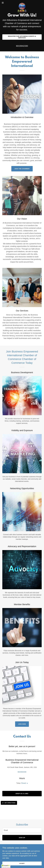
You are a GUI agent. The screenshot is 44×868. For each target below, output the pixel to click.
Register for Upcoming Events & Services (22, 37)
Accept (22, 863)
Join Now (22, 724)
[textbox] (22, 830)
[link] (22, 3)
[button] (4, 3)
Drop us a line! (22, 794)
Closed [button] (23, 783)
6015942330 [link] (22, 46)
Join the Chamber (22, 169)
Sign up (22, 838)
